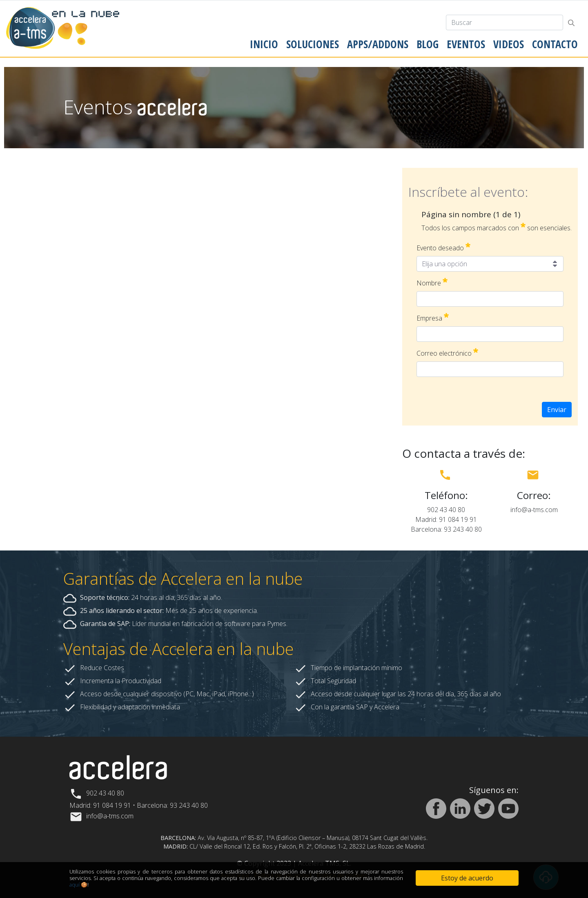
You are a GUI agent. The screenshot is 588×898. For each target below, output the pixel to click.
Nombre (432, 283)
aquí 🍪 (78, 885)
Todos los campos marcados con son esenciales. (497, 228)
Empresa (433, 318)
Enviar (557, 410)
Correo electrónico (447, 353)
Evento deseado (443, 248)
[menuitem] (264, 44)
